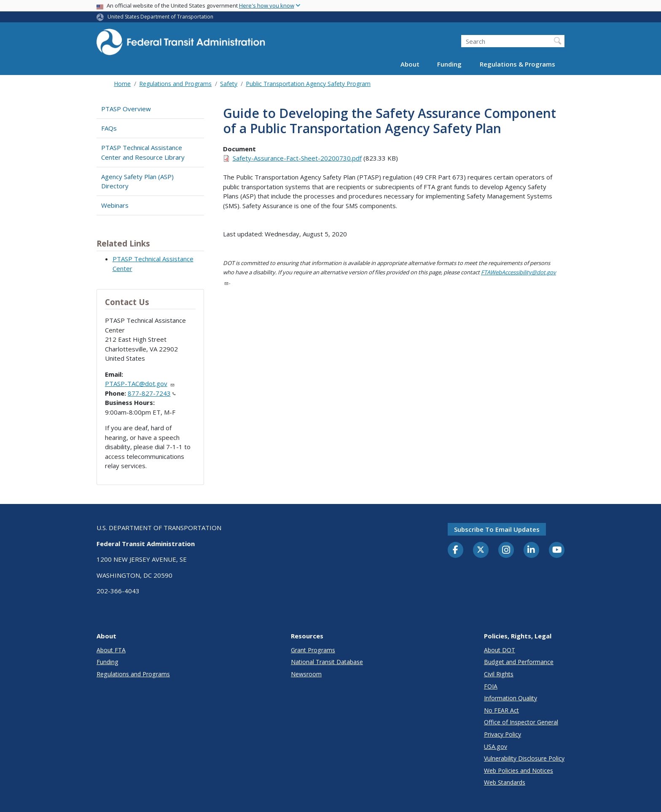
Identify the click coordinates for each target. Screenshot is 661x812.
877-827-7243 (152, 393)
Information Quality (511, 698)
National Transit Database (327, 662)
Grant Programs (313, 650)
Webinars (115, 205)
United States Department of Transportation (160, 17)
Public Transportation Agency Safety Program (308, 84)
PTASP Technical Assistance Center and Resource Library (143, 152)
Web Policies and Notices (519, 770)
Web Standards (505, 782)
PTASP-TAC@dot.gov (140, 383)
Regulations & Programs (517, 64)
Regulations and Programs (175, 84)
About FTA (111, 650)
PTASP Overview (126, 109)
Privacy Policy (502, 734)
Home (122, 84)
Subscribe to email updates (497, 529)
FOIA (491, 686)
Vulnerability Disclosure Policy (524, 758)
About (410, 64)
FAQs (109, 128)
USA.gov (496, 746)
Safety (229, 84)
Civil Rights (499, 674)
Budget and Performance (519, 662)
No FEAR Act (501, 710)
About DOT (500, 650)
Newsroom (306, 674)
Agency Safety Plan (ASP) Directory (137, 181)
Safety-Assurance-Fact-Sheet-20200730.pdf (297, 158)
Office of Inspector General (521, 722)
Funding (449, 64)
